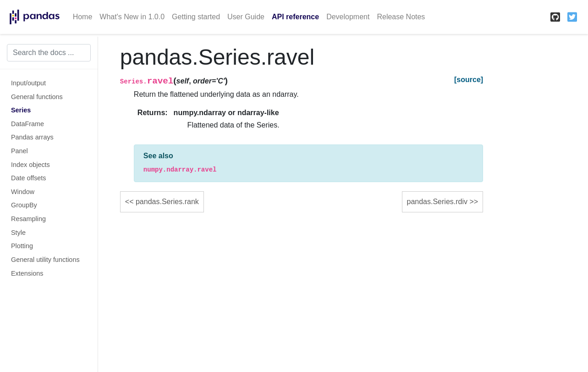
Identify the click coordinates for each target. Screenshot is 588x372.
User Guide (246, 17)
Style (18, 233)
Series (21, 110)
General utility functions (45, 260)
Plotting (22, 246)
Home (83, 17)
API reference (295, 17)
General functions (37, 97)
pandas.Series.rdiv (437, 202)
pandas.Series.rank (167, 202)
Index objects (30, 165)
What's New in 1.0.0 (132, 17)
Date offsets (29, 178)
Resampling (28, 219)
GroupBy (24, 205)
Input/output (28, 83)
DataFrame (27, 124)
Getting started (196, 17)
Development (348, 17)
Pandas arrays (32, 137)
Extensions (27, 273)
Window (23, 192)
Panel (19, 151)
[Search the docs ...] (49, 53)
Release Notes (401, 17)
